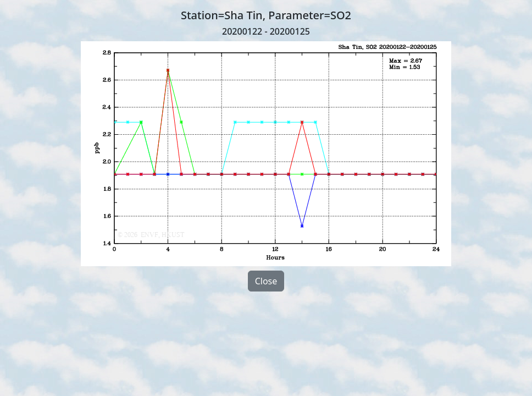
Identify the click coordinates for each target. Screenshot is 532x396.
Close (266, 281)
